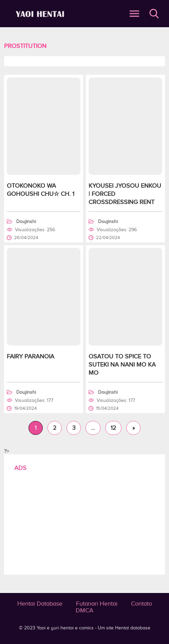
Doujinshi (26, 222)
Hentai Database (40, 604)
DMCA (84, 610)
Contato (142, 604)
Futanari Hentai (97, 604)
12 (113, 428)
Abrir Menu (134, 14)
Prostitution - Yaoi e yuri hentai (41, 14)
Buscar (154, 14)
